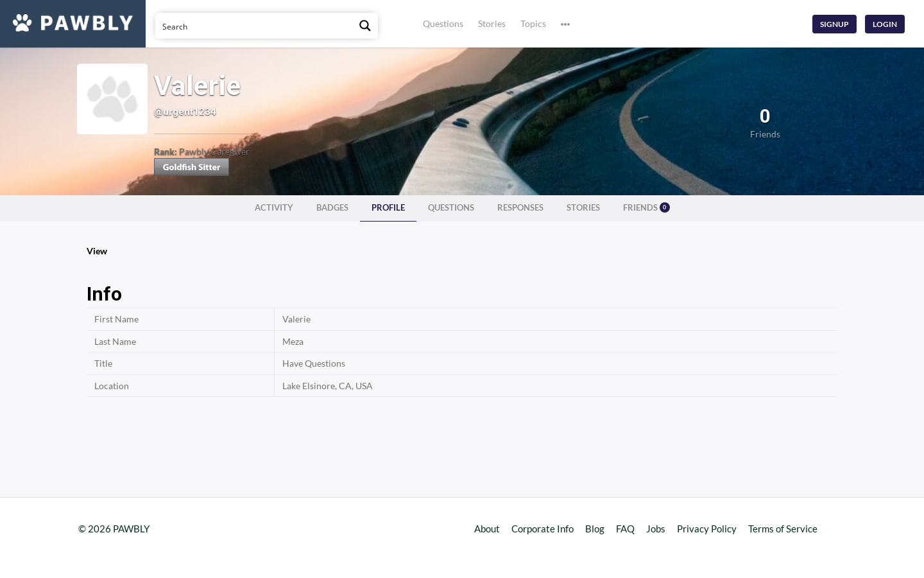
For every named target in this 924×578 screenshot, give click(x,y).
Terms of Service (783, 529)
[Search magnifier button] (365, 26)
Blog (595, 529)
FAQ (625, 529)
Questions (443, 23)
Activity (274, 208)
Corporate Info (543, 529)
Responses (520, 208)
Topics (533, 23)
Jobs (656, 529)
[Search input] (254, 26)
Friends (646, 207)
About (487, 529)
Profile (388, 208)
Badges (332, 208)
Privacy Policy (707, 529)
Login (885, 24)
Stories (492, 23)
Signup (834, 24)
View (97, 251)
